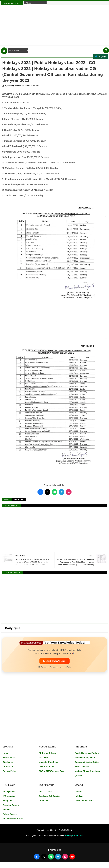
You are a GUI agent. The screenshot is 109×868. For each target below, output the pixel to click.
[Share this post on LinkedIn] (69, 492)
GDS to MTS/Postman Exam (52, 771)
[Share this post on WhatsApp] (54, 492)
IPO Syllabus (9, 792)
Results (6, 810)
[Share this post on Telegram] (62, 492)
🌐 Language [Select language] (101, 56)
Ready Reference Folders (87, 753)
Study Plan (8, 801)
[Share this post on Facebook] (40, 492)
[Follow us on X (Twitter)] (44, 857)
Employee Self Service (49, 796)
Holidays (19, 499)
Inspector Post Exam (49, 762)
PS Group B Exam (47, 753)
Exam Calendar (82, 767)
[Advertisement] (54, 25)
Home (6, 753)
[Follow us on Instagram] (65, 857)
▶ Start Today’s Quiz (54, 661)
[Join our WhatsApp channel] (51, 857)
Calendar (79, 792)
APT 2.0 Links (45, 792)
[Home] (4, 51)
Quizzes (79, 776)
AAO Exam (44, 758)
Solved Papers (10, 814)
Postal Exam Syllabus (85, 758)
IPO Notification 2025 (13, 819)
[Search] (106, 50)
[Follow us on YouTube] (72, 857)
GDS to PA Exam (47, 767)
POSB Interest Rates (84, 801)
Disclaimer (8, 762)
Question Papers (11, 805)
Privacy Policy (10, 771)
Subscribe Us (9, 758)
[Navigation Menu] (35, 3)
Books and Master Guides (87, 762)
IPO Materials (9, 796)
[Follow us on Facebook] (37, 857)
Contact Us (8, 767)
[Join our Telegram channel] (58, 857)
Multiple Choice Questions (87, 771)
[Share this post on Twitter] (47, 492)
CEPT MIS (43, 801)
